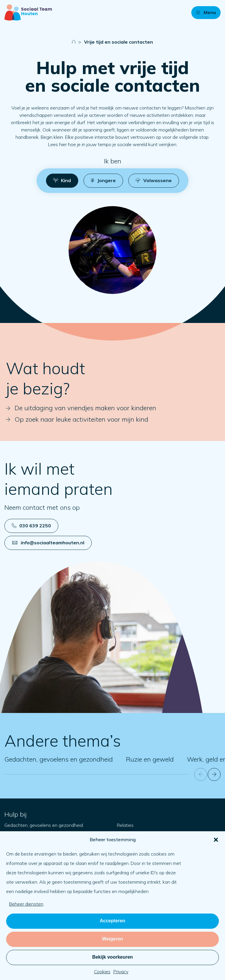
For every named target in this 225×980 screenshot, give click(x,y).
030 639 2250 (31, 526)
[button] (216, 840)
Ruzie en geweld (150, 759)
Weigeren (112, 939)
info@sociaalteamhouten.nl (48, 543)
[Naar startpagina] (28, 12)
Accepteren (112, 921)
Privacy (121, 972)
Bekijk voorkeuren (113, 957)
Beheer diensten (26, 904)
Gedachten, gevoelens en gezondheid (59, 759)
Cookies (102, 972)
